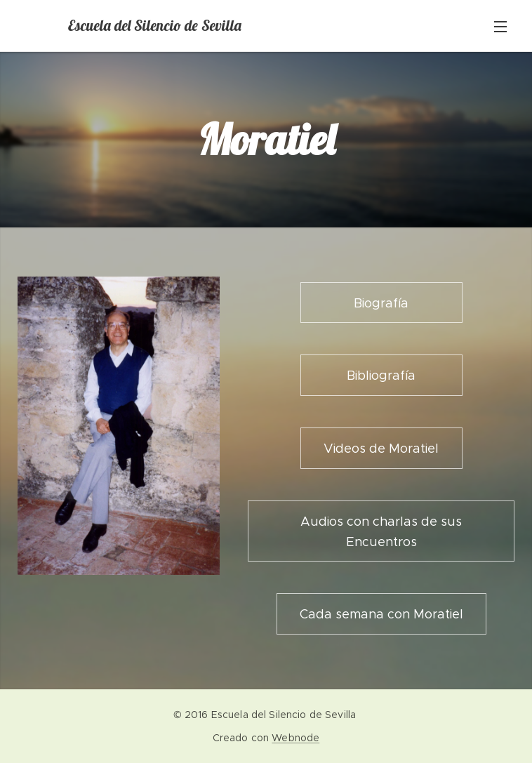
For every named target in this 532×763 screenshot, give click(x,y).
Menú (500, 27)
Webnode (295, 738)
